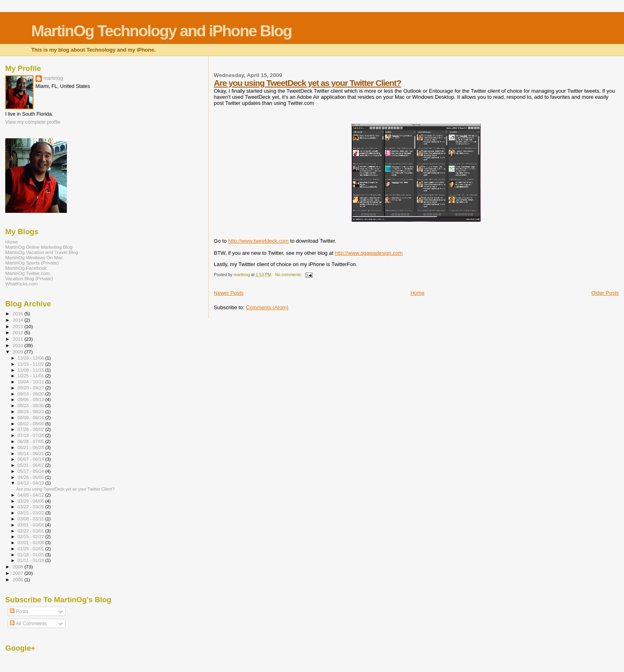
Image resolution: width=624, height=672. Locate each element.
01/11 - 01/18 (32, 560)
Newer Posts (229, 293)
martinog (53, 78)
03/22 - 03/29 (32, 507)
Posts (19, 612)
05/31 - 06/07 (32, 465)
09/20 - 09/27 (32, 388)
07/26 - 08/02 (32, 429)
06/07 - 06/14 (32, 459)
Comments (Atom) (267, 307)
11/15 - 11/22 (32, 364)
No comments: (289, 275)
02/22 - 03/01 (32, 531)
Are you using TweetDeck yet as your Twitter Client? (308, 83)
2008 (18, 567)
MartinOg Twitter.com (28, 273)
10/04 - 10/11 (32, 382)
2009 (18, 352)
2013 (18, 326)
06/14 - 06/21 (32, 454)
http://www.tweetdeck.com (258, 241)
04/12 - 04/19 (32, 483)
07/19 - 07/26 (32, 435)
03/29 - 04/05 (32, 501)
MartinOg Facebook (26, 268)
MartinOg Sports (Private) (32, 263)
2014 (18, 320)
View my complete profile (33, 122)
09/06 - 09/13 (32, 399)
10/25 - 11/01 (32, 376)
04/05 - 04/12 (32, 495)
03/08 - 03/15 (32, 519)
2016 (18, 313)
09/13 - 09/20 (32, 394)
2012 (18, 332)
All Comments (28, 624)
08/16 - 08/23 (32, 412)
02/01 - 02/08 (32, 543)
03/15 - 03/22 (32, 513)
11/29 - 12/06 (32, 358)
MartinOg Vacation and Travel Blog (42, 252)
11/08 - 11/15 (32, 370)
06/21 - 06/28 (32, 447)
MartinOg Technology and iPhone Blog (161, 31)
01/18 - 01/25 (32, 555)
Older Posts (605, 293)
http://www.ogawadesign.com (369, 253)
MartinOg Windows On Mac (34, 257)
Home (418, 293)
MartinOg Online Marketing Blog (39, 247)
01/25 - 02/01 (32, 549)
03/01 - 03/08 (32, 525)
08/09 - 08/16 (32, 418)
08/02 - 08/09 (32, 424)
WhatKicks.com (22, 284)
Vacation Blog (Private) (29, 278)
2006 (18, 579)
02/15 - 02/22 (32, 537)
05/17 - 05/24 (32, 471)
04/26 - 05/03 (32, 477)
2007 (18, 573)
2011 (18, 339)
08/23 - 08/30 (32, 406)
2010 (18, 345)
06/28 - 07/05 (32, 441)
